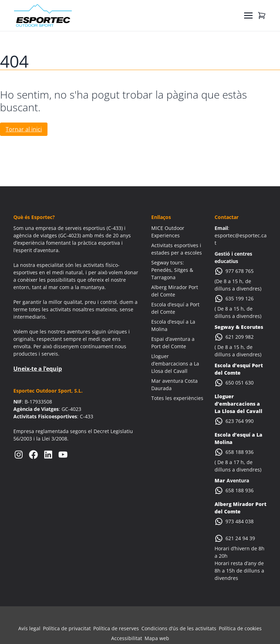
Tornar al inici (24, 129)
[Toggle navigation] (248, 15)
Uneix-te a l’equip (38, 369)
